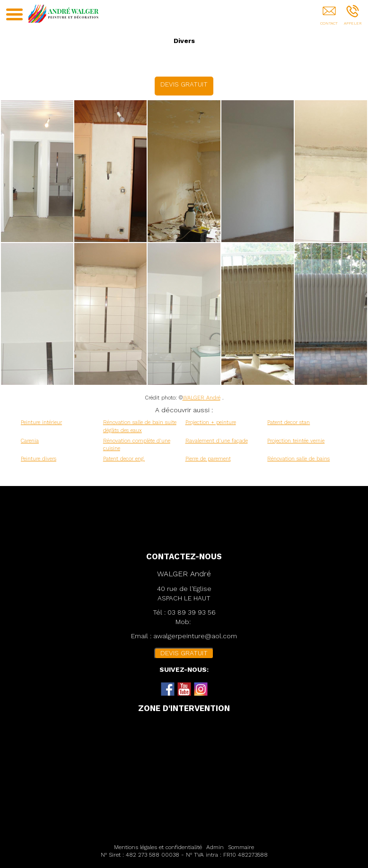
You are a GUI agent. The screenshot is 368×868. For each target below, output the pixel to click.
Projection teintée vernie (296, 441)
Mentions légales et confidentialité (158, 847)
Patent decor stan (289, 422)
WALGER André (202, 398)
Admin (215, 847)
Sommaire (241, 847)
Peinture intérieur (41, 422)
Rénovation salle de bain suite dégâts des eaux (140, 426)
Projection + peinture (211, 422)
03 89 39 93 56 (192, 612)
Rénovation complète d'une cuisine (137, 445)
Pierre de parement (208, 459)
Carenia (30, 441)
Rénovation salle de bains (298, 459)
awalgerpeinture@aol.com (195, 636)
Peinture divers (39, 459)
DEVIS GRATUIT (184, 84)
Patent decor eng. (124, 459)
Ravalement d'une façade (217, 441)
